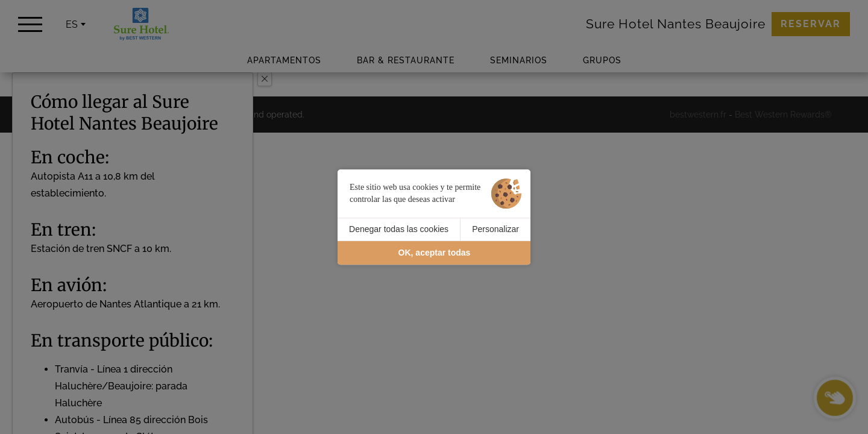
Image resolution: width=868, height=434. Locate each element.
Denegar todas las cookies (399, 229)
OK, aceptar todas (435, 253)
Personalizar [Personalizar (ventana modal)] (495, 229)
